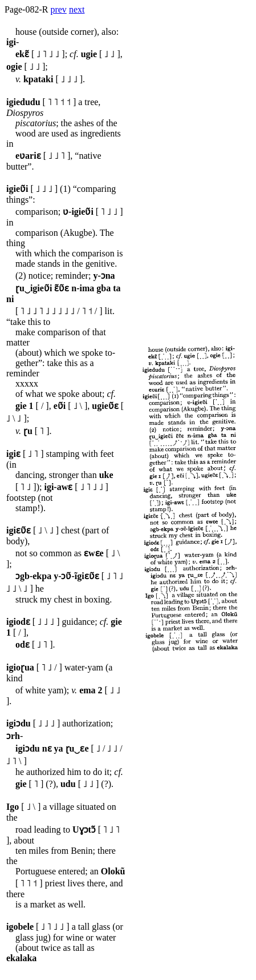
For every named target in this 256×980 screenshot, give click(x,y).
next (77, 9)
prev (58, 9)
